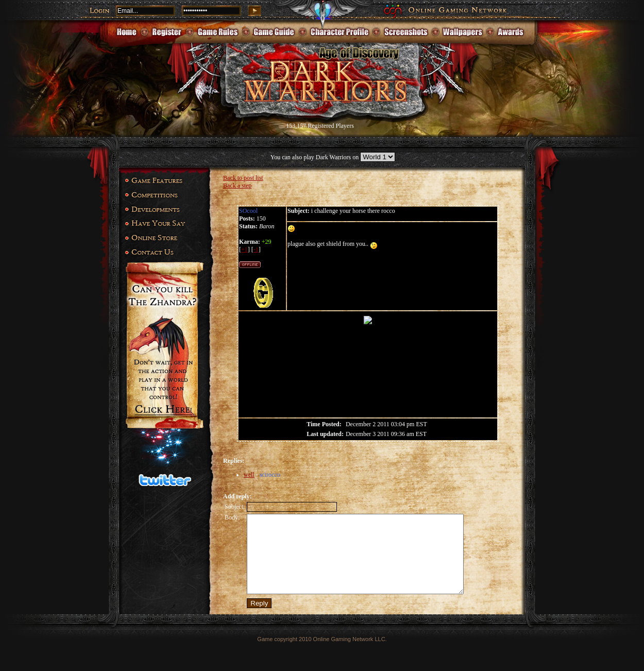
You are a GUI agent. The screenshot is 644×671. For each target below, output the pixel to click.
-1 (256, 249)
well (249, 475)
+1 (244, 249)
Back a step (237, 186)
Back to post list (243, 178)
